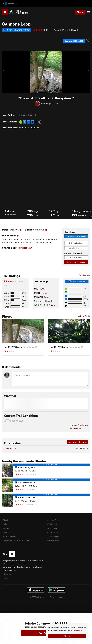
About (5, 520)
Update (79, 425)
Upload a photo (76, 257)
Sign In (80, 12)
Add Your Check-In (77, 442)
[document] (67, 632)
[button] (5, 72)
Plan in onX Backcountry (76, 236)
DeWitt (75, 30)
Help (5, 524)
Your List (35, 128)
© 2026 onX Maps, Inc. (39, 597)
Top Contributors (10, 537)
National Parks (53, 541)
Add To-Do (24, 128)
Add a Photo (84, 316)
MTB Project (52, 524)
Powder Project (53, 537)
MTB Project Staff (50, 103)
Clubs (5, 532)
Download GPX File (76, 248)
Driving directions (76, 243)
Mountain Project (54, 520)
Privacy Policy (78, 630)
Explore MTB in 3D (74, 41)
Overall (47, 297)
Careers (6, 578)
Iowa (45, 293)
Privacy (59, 597)
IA (63, 30)
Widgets (6, 528)
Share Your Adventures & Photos (16, 541)
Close (67, 636)
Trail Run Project (53, 532)
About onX (7, 574)
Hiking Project (53, 528)
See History (75, 428)
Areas (57, 30)
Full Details (84, 275)
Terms (52, 597)
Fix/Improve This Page (76, 262)
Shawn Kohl (10, 448)
